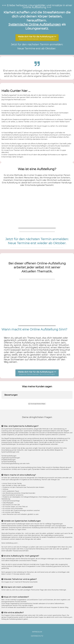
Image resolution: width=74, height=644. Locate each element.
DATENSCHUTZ (37, 636)
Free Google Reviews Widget (37, 404)
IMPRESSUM (37, 632)
